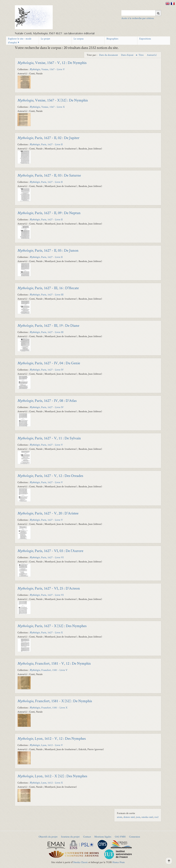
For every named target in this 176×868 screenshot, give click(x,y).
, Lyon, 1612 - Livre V (46, 745)
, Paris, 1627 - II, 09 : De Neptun (49, 213)
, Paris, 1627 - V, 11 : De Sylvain (49, 438)
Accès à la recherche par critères (138, 18)
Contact (87, 837)
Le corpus (79, 39)
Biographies (112, 39)
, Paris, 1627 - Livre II (46, 144)
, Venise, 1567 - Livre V (47, 69)
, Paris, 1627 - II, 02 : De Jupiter (48, 138)
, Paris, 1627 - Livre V (46, 445)
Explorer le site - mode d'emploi (20, 41)
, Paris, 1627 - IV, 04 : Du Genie (49, 363)
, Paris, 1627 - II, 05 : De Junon (48, 250)
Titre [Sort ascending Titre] (141, 55)
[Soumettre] (158, 13)
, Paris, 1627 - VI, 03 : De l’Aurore (50, 551)
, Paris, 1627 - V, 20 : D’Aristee (48, 513)
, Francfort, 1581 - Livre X (49, 708)
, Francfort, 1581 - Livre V (49, 670)
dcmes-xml (129, 817)
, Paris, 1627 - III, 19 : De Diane (48, 325)
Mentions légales (103, 837)
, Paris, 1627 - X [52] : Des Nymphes (52, 626)
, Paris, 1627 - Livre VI (47, 557)
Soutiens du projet (70, 837)
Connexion (135, 837)
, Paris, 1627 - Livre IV (47, 370)
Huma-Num (119, 862)
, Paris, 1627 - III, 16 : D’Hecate (48, 288)
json (138, 817)
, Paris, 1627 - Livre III (47, 295)
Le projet (45, 39)
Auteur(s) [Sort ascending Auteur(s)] (152, 55)
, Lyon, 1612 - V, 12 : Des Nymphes (52, 738)
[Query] (141, 13)
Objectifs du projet (48, 837)
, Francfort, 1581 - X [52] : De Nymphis (55, 701)
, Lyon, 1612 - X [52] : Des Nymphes (52, 776)
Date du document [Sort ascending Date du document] (109, 55)
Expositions (145, 39)
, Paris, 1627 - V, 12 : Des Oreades (50, 476)
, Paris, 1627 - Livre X (46, 632)
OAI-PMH (120, 837)
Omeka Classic (80, 862)
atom (120, 817)
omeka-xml (147, 817)
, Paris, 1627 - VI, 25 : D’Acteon (49, 588)
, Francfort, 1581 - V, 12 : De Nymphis (54, 663)
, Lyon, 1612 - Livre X (46, 783)
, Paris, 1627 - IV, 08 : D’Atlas (47, 400)
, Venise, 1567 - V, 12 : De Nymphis (52, 63)
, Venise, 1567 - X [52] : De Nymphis (53, 100)
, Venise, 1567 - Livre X (47, 107)
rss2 (156, 817)
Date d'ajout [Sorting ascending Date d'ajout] (128, 55)
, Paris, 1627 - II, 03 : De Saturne (49, 175)
